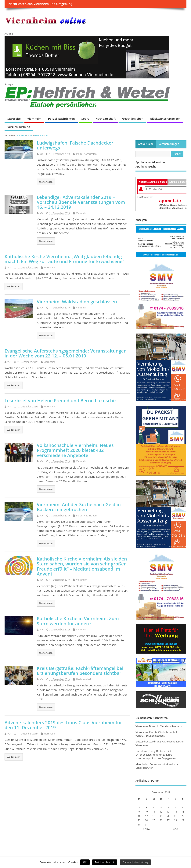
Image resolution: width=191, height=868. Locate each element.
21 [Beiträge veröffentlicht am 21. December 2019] (175, 816)
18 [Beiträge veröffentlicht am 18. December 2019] (154, 816)
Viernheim (34, 119)
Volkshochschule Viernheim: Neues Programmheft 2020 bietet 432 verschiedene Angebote (75, 450)
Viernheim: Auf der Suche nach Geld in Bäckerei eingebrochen (79, 507)
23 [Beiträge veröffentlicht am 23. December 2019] (139, 820)
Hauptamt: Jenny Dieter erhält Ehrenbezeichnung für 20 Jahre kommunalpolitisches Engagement (156, 755)
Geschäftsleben (133, 119)
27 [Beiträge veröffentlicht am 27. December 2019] (168, 820)
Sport (85, 119)
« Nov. (146, 829)
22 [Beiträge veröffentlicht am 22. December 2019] (183, 816)
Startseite (14, 119)
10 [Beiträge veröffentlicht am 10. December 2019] (146, 812)
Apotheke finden (178, 182)
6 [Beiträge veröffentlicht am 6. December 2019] (168, 808)
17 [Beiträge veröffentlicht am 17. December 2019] (146, 816)
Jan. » (176, 829)
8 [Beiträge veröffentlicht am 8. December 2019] (183, 808)
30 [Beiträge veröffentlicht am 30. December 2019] (139, 825)
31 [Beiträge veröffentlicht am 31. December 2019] (146, 825)
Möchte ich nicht (105, 862)
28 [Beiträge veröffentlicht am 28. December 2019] (175, 820)
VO (41, 154)
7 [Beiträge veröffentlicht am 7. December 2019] (176, 808)
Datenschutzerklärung (135, 862)
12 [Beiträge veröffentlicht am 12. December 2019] (161, 812)
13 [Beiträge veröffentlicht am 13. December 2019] (168, 812)
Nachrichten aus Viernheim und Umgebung (40, 4)
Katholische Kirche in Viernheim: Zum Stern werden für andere (78, 621)
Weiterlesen (46, 182)
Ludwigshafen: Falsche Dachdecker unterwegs (75, 145)
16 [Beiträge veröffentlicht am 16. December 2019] (139, 816)
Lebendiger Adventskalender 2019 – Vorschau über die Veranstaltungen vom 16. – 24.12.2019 (81, 202)
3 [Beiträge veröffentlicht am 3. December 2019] (146, 808)
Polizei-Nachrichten (61, 119)
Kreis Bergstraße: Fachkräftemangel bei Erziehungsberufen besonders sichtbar (80, 671)
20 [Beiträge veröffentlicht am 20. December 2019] (168, 816)
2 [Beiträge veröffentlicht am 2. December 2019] (139, 808)
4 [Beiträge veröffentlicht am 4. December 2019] (154, 808)
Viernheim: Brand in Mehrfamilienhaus (159, 726)
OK (85, 862)
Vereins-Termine (19, 127)
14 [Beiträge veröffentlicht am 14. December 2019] (175, 812)
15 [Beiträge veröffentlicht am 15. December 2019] (183, 812)
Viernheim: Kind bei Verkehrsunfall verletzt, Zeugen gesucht (156, 734)
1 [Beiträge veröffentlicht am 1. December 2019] (183, 803)
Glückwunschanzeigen (165, 119)
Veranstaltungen (169, 144)
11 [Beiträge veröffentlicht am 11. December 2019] (154, 812)
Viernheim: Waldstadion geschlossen (77, 302)
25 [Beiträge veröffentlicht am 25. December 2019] (154, 820)
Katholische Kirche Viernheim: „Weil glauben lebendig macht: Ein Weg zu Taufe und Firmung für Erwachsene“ (64, 259)
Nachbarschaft (106, 119)
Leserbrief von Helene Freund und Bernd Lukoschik (61, 400)
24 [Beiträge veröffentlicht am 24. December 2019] (146, 820)
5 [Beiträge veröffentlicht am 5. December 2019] (161, 808)
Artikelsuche (146, 144)
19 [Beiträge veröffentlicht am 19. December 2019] (161, 816)
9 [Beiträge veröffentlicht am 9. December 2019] (139, 812)
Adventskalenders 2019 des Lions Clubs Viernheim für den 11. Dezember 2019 (63, 725)
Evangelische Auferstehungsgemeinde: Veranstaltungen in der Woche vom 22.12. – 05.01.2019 (66, 353)
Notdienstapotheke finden (153, 182)
